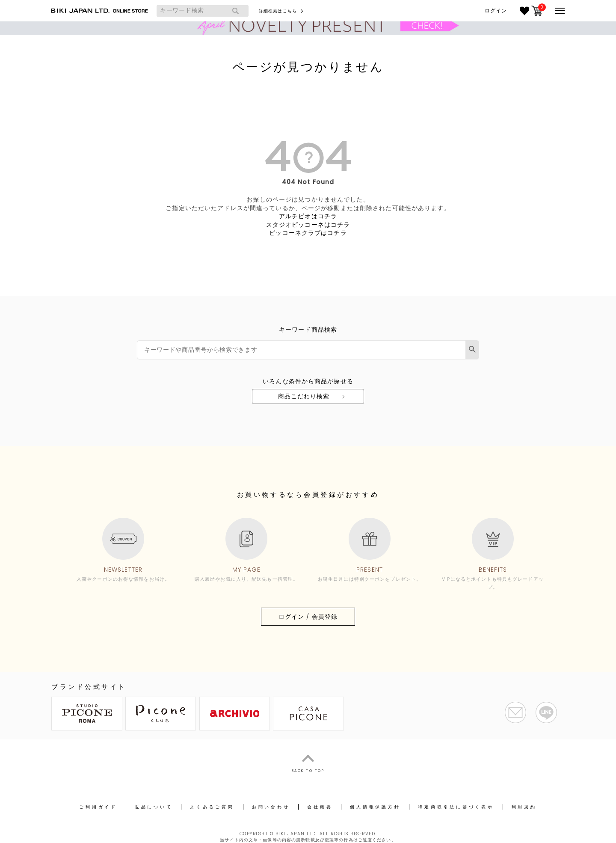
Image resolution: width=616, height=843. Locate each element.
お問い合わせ (271, 807)
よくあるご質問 (212, 807)
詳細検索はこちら (278, 11)
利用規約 (524, 807)
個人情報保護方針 (375, 807)
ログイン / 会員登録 (308, 617)
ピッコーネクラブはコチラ (308, 233)
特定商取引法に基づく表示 (456, 807)
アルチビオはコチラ (308, 216)
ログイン (496, 11)
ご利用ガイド (98, 807)
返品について (154, 807)
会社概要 (320, 807)
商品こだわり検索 (304, 396)
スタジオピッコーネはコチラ (308, 225)
